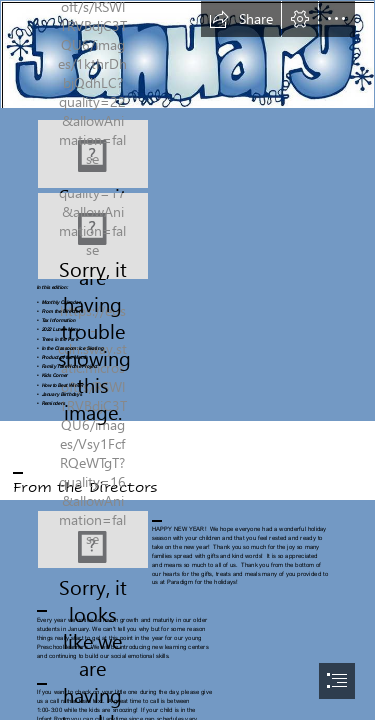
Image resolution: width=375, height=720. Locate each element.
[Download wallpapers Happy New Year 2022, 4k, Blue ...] (93, 154)
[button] (241, 19)
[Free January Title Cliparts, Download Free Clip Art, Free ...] (187, 54)
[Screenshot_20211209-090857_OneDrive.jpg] (93, 236)
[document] (187, 360)
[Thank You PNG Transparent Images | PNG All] (93, 539)
